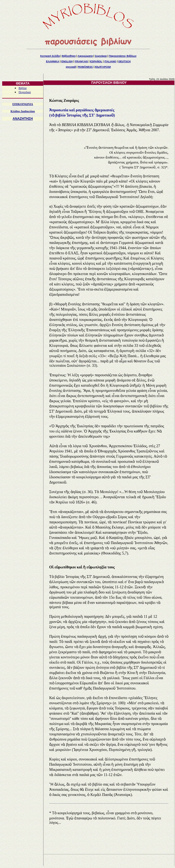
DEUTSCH (125, 61)
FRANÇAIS (81, 61)
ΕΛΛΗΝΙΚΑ (52, 61)
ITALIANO (110, 61)
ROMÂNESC (86, 67)
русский (71, 67)
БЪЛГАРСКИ (103, 67)
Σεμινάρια (101, 56)
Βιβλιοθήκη (69, 56)
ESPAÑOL (96, 61)
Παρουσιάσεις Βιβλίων (123, 56)
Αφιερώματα (85, 56)
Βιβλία (23, 88)
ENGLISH (67, 61)
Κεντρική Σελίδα (50, 56)
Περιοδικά (25, 92)
